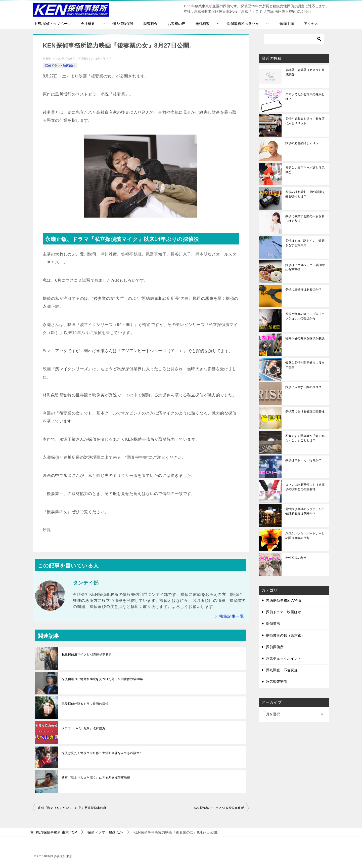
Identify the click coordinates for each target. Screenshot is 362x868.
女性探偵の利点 (296, 558)
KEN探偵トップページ (53, 24)
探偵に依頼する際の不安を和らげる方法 (305, 219)
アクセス (311, 24)
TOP (56, 832)
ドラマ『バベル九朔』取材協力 (83, 728)
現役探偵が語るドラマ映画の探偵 (85, 704)
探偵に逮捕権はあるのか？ (303, 290)
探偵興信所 (275, 647)
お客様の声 (176, 24)
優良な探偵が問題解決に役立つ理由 (305, 365)
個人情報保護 (123, 24)
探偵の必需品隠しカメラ (302, 143)
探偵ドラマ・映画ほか (60, 66)
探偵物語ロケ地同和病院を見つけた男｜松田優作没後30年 (102, 679)
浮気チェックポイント (284, 658)
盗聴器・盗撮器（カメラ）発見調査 (305, 72)
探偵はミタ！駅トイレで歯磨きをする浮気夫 (305, 243)
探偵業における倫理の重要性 (305, 411)
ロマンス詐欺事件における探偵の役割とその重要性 (305, 487)
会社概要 (88, 24)
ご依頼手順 (285, 24)
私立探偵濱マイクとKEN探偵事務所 (87, 654)
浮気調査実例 (277, 682)
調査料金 (151, 24)
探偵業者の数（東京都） (285, 635)
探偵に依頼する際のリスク (303, 387)
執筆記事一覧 (232, 616)
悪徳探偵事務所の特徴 (284, 600)
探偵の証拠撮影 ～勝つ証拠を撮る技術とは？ (305, 194)
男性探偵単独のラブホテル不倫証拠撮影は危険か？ (305, 511)
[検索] (294, 39)
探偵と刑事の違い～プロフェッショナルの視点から (305, 316)
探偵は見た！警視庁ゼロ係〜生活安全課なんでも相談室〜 (102, 753)
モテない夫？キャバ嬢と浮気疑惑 (305, 170)
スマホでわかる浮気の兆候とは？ (305, 97)
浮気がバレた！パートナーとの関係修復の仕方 (305, 536)
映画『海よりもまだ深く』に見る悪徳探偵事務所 (96, 778)
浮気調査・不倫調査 (282, 670)
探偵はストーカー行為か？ (303, 460)
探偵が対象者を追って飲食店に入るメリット (305, 121)
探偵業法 (273, 624)
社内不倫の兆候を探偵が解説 (305, 338)
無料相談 (202, 24)
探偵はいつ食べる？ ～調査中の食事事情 (305, 267)
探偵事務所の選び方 (243, 24)
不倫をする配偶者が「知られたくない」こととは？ (305, 438)
